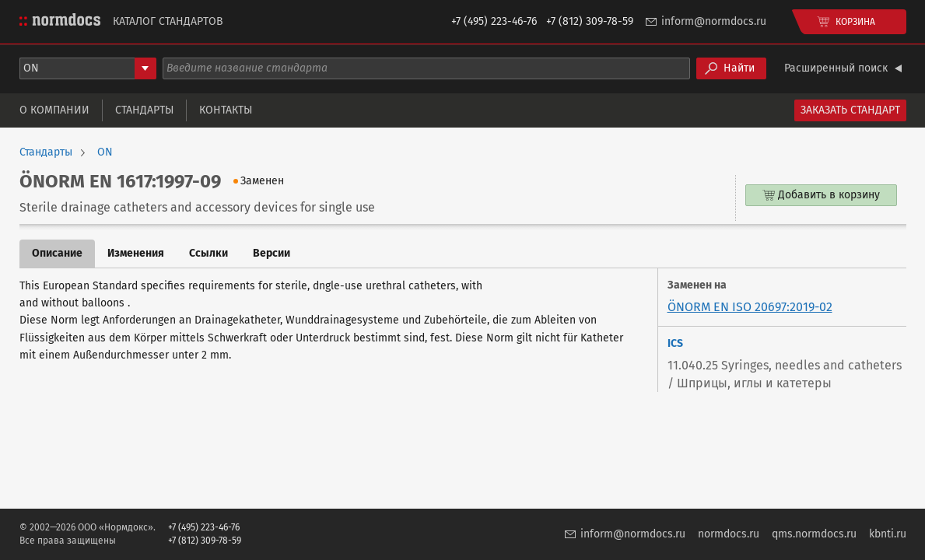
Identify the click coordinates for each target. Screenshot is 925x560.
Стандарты (144, 110)
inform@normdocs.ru (714, 21)
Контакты (226, 110)
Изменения (136, 253)
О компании (54, 110)
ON (105, 152)
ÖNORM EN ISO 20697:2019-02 (750, 307)
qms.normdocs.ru (814, 534)
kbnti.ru (888, 534)
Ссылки (208, 253)
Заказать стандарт (850, 110)
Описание (57, 253)
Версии (272, 253)
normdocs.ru (729, 534)
